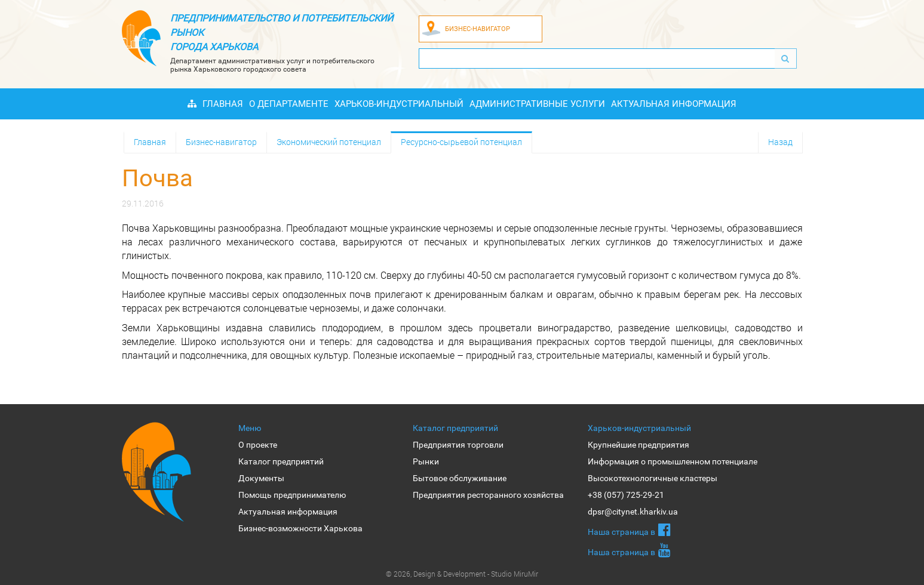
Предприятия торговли (458, 445)
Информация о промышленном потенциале (673, 461)
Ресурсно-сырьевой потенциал (461, 142)
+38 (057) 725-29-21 (626, 495)
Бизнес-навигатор (221, 142)
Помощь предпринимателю (292, 495)
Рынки (426, 461)
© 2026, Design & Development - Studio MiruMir (462, 574)
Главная (223, 104)
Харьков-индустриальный (399, 104)
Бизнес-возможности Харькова (300, 528)
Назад (780, 142)
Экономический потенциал (329, 142)
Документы (261, 478)
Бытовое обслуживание (460, 478)
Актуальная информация (674, 104)
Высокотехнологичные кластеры (653, 478)
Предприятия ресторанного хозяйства (488, 495)
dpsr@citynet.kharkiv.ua (633, 512)
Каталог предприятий (281, 461)
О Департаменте (289, 104)
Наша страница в (629, 529)
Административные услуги (537, 104)
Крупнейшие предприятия (638, 445)
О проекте (258, 445)
